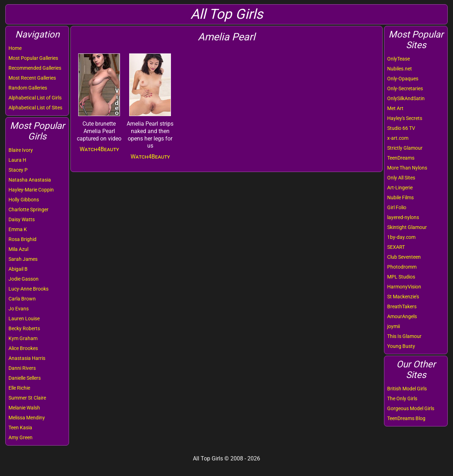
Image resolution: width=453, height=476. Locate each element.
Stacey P (18, 170)
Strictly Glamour (405, 148)
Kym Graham (23, 338)
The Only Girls (402, 398)
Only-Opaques (403, 79)
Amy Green (21, 437)
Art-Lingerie (400, 188)
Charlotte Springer (28, 210)
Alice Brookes (23, 348)
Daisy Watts (22, 219)
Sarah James (23, 259)
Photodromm (402, 267)
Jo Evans (19, 309)
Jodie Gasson (24, 279)
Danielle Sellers (25, 378)
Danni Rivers (22, 368)
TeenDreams (401, 158)
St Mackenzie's (403, 297)
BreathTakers (402, 306)
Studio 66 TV (401, 128)
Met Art (395, 108)
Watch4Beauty (99, 149)
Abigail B (18, 269)
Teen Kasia (20, 428)
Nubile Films (400, 197)
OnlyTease (398, 59)
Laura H (17, 160)
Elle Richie (19, 388)
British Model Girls (407, 389)
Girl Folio (397, 207)
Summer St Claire (27, 398)
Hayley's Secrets (405, 118)
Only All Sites (401, 178)
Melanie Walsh (24, 408)
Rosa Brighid (22, 239)
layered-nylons (403, 217)
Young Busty (401, 346)
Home (15, 48)
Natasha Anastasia (30, 180)
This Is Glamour (404, 336)
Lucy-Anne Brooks (28, 289)
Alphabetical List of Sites (35, 108)
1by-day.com (401, 237)
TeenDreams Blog (406, 418)
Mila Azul (18, 249)
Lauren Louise (24, 319)
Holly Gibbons (24, 200)
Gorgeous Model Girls (411, 408)
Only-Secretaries (405, 88)
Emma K (18, 229)
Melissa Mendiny (27, 418)
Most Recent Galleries (32, 78)
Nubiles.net (400, 69)
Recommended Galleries (35, 68)
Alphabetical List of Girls (35, 98)
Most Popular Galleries (33, 58)
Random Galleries (28, 88)
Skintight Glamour (407, 227)
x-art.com (398, 138)
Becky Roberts (24, 328)
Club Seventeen (404, 257)
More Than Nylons (407, 168)
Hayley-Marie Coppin (31, 190)
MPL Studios (401, 277)
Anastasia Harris (27, 358)
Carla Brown (22, 299)
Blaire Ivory (21, 150)
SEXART (396, 247)
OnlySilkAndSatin (406, 98)
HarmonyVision (404, 287)
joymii (394, 326)
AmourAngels (402, 316)
